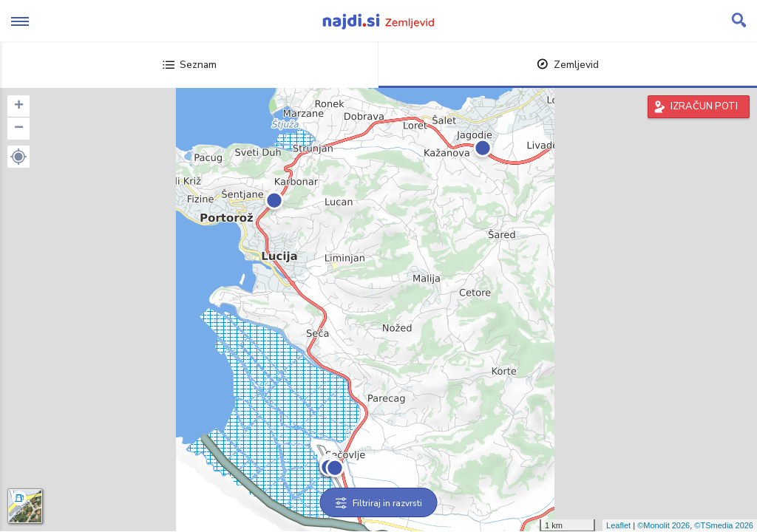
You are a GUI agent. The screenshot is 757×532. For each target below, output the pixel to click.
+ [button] (19, 106)
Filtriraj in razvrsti (379, 503)
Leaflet (618, 525)
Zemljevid (568, 65)
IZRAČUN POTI (704, 106)
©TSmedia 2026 (724, 525)
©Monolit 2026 (663, 525)
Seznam (190, 65)
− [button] (19, 129)
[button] (18, 157)
